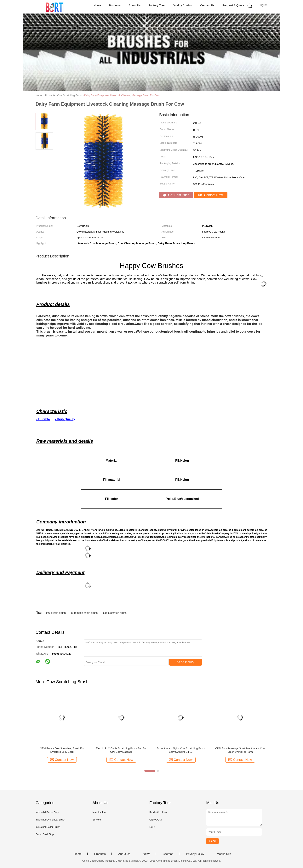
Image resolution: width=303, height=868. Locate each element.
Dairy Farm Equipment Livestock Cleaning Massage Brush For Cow (122, 95)
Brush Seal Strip (45, 834)
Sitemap (168, 854)
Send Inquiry (186, 662)
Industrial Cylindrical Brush (50, 820)
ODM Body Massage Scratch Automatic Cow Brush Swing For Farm (240, 750)
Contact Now (211, 195)
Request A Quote (233, 5)
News (146, 854)
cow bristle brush (56, 613)
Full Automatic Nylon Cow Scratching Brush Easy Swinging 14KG (181, 750)
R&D (152, 827)
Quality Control (183, 5)
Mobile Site (224, 854)
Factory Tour (157, 5)
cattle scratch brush (115, 613)
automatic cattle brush (84, 613)
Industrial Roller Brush (48, 827)
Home (97, 5)
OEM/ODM (156, 820)
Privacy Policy (195, 854)
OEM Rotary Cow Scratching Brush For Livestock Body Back (62, 750)
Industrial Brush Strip (47, 812)
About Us (135, 5)
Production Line (158, 812)
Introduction (99, 812)
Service (97, 820)
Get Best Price (176, 195)
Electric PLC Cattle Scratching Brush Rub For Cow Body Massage (121, 750)
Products (115, 5)
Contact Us (207, 5)
